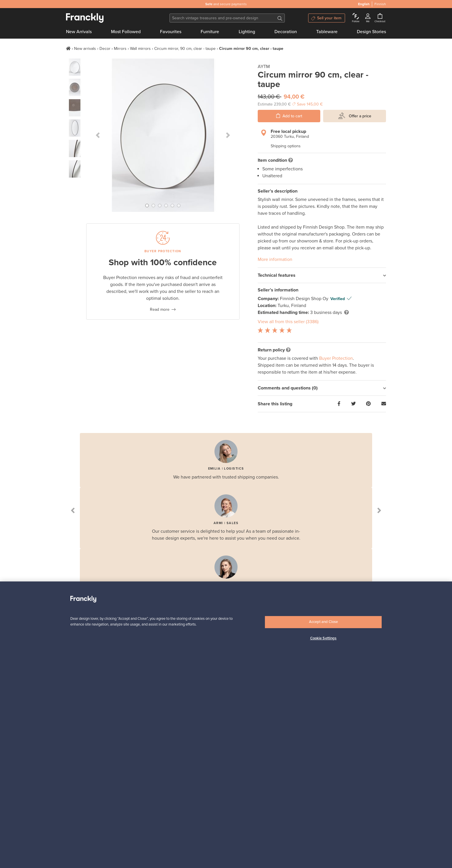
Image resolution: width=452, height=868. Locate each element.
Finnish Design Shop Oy (305, 299)
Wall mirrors (140, 49)
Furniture (210, 32)
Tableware (327, 32)
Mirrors (120, 49)
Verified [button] (338, 299)
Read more (160, 309)
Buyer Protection (336, 358)
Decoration (286, 32)
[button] (98, 135)
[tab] (322, 275)
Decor (105, 49)
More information (275, 259)
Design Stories (371, 32)
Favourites (171, 32)
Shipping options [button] (286, 146)
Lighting (247, 32)
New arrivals (85, 49)
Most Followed (126, 32)
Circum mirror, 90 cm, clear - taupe (185, 49)
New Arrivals (79, 32)
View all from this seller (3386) (288, 322)
